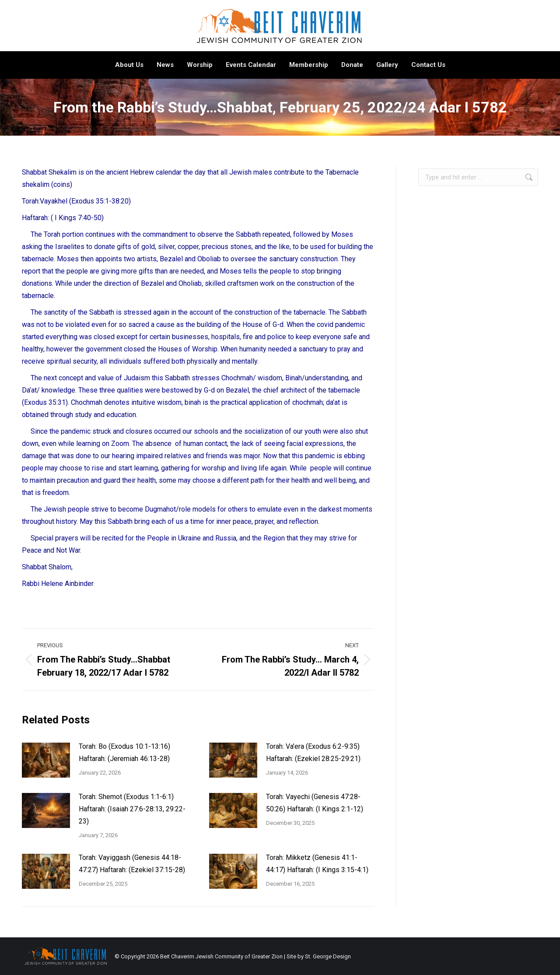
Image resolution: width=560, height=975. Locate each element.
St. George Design (328, 956)
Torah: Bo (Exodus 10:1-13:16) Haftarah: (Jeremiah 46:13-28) (124, 752)
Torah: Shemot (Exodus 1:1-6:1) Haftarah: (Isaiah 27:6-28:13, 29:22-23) (132, 809)
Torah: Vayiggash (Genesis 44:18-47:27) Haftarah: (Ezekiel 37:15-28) (132, 864)
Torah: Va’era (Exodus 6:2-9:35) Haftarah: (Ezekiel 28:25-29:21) (313, 752)
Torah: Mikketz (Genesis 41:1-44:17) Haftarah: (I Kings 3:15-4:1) (317, 864)
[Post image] (46, 760)
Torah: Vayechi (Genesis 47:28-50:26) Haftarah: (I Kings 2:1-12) (315, 803)
